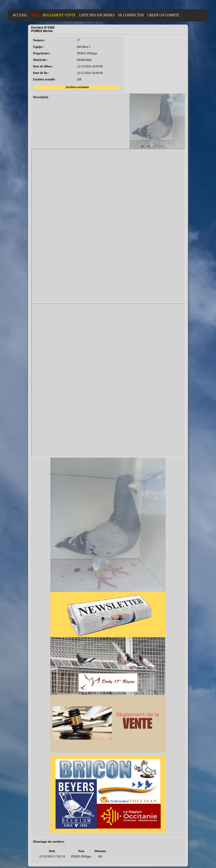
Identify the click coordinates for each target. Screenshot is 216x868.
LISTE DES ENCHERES (97, 15)
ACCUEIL (20, 15)
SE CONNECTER (131, 15)
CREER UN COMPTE (163, 15)
